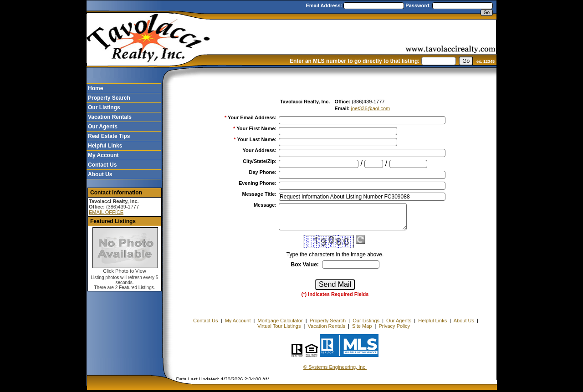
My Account (103, 155)
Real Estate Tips (109, 136)
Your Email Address (252, 117)
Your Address (259, 150)
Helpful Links (105, 146)
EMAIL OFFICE (106, 212)
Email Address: (325, 5)
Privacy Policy (394, 326)
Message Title (259, 194)
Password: (419, 5)
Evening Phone (258, 183)
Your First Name (256, 128)
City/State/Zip (260, 161)
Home (95, 88)
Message (265, 205)
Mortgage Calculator (280, 321)
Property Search (109, 98)
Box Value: (304, 265)
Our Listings (104, 107)
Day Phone (263, 172)
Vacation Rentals (110, 117)
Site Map (362, 326)
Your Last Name (257, 139)
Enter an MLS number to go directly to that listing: (355, 61)
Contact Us (102, 165)
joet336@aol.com (370, 108)
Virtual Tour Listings (279, 326)
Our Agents (103, 127)
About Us (100, 174)
